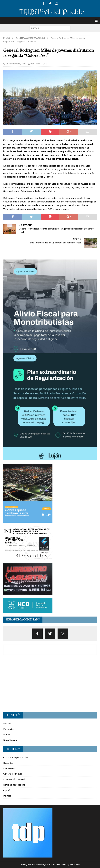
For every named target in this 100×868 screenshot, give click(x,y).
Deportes (8, 763)
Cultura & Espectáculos (16, 757)
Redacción (35, 64)
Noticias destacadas (14, 785)
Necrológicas (10, 740)
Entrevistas (9, 768)
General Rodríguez (13, 774)
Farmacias (9, 729)
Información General (14, 779)
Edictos (7, 724)
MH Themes (75, 864)
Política (7, 796)
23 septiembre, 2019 (16, 64)
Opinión (7, 790)
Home (6, 734)
